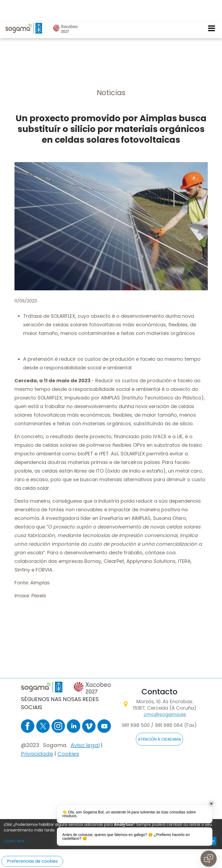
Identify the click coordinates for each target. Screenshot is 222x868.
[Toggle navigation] (212, 7)
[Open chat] (209, 859)
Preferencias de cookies (32, 861)
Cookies (68, 754)
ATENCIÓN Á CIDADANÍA (159, 740)
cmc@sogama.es (165, 715)
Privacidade (37, 754)
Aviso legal (85, 745)
